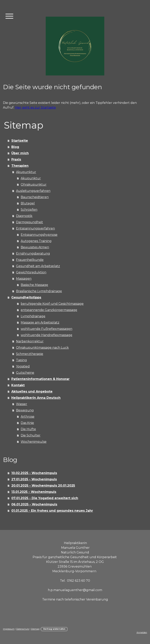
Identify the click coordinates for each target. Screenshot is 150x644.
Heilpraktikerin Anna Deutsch (36, 398)
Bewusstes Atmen (35, 247)
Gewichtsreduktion (31, 272)
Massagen (24, 279)
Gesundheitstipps (26, 297)
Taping (21, 360)
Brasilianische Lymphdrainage (39, 291)
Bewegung (25, 410)
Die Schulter (31, 435)
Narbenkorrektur (30, 341)
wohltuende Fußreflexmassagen (46, 329)
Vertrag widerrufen (54, 629)
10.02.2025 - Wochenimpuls (34, 473)
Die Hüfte (28, 429)
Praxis (16, 159)
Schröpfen (29, 210)
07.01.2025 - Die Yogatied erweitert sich (45, 498)
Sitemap (35, 629)
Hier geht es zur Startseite (35, 107)
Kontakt (18, 385)
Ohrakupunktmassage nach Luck (42, 348)
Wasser (22, 404)
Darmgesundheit (29, 222)
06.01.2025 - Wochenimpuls (34, 504)
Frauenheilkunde (30, 260)
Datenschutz (23, 629)
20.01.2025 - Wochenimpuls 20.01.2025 (43, 486)
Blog (15, 147)
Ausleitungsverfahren (33, 191)
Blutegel (28, 203)
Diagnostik (24, 216)
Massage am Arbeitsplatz (40, 322)
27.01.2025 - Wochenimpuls (34, 479)
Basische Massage (34, 285)
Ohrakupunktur (34, 185)
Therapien (20, 166)
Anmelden (142, 633)
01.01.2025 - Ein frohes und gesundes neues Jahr (52, 511)
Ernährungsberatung (33, 254)
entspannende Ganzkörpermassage (49, 310)
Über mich (20, 153)
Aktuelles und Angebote (32, 391)
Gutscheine (25, 373)
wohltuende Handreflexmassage (46, 335)
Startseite (20, 141)
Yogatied (23, 366)
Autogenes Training (36, 241)
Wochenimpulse (34, 442)
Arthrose (28, 417)
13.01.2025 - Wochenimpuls (34, 492)
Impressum (9, 629)
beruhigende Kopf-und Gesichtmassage (52, 304)
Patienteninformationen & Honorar (40, 379)
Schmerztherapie (30, 354)
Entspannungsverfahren (35, 228)
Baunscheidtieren (35, 197)
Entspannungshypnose (39, 235)
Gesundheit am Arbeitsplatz (38, 266)
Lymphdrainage (33, 316)
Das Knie (27, 423)
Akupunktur (26, 172)
